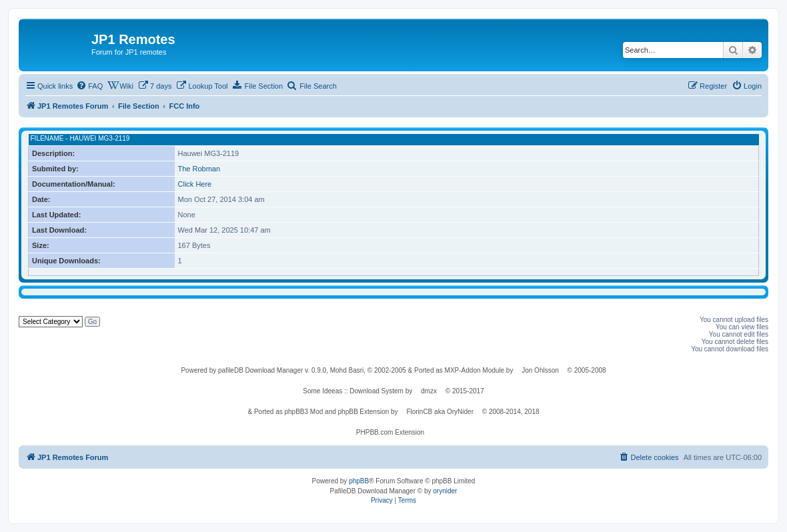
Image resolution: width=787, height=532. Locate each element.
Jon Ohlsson (540, 370)
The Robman (199, 169)
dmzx (429, 391)
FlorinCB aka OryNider (440, 412)
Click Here (195, 184)
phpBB (359, 481)
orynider (445, 491)
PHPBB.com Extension (390, 432)
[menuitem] (89, 86)
